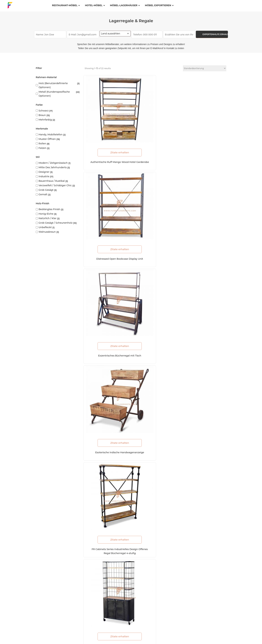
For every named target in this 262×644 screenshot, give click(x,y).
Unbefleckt (45, 227)
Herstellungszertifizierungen (94, 560)
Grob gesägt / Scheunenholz (56, 223)
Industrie (44, 176)
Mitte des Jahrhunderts (53, 167)
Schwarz (44, 111)
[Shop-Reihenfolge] (205, 68)
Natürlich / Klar (47, 218)
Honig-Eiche (46, 214)
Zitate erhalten (106, 127)
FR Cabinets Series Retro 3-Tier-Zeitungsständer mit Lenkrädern (204, 371)
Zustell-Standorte (88, 584)
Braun (42, 115)
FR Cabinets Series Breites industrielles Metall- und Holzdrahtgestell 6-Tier (204, 447)
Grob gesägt (46, 190)
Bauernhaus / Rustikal (52, 181)
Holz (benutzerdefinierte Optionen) (53, 85)
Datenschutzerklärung (72, 636)
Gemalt (43, 194)
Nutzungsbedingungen (103, 636)
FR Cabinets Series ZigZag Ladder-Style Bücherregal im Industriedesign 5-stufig (107, 294)
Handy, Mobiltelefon (51, 135)
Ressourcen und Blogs (91, 566)
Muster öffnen (47, 139)
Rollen (42, 144)
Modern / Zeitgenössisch (53, 163)
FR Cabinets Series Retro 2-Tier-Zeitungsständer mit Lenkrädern (106, 371)
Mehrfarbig (45, 120)
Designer (44, 172)
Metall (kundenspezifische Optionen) (54, 94)
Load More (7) (155, 462)
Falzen (42, 148)
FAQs (52, 636)
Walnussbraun (47, 232)
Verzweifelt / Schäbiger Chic (55, 185)
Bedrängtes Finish (49, 209)
